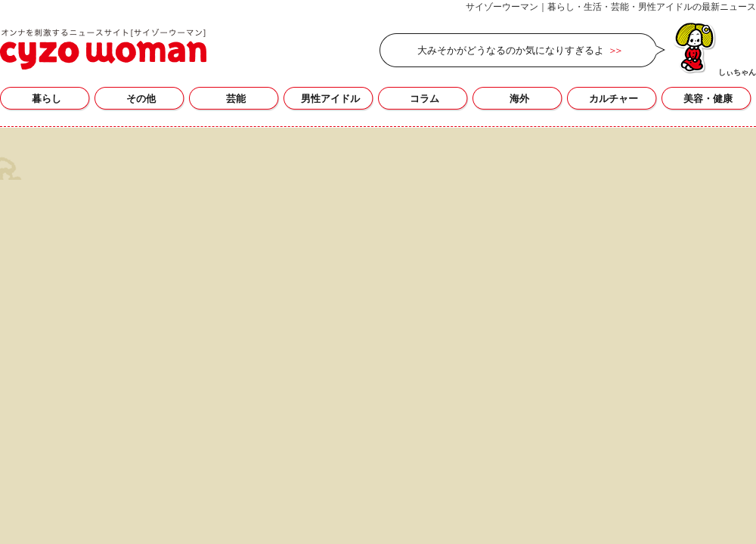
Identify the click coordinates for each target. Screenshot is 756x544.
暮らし (46, 99)
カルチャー (613, 99)
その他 (141, 99)
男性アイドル (330, 99)
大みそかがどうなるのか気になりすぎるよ (511, 50)
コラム (424, 99)
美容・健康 (708, 99)
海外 (519, 99)
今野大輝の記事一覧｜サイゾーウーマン (103, 49)
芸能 (236, 99)
